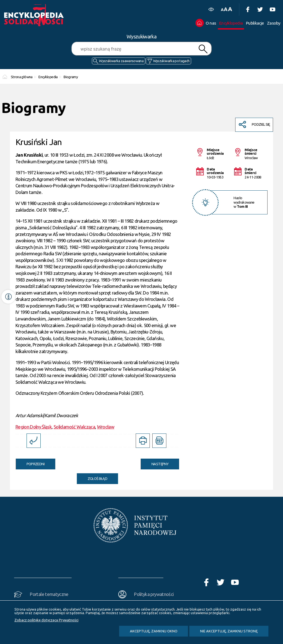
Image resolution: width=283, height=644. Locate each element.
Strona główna (22, 77)
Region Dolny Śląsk (34, 427)
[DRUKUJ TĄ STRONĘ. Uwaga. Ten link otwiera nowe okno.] (143, 441)
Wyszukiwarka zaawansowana (121, 61)
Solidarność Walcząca (74, 427)
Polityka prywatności (154, 594)
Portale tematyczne (49, 594)
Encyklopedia (48, 77)
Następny (154, 462)
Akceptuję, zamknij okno (154, 631)
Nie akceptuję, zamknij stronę (229, 631)
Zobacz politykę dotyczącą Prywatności (46, 620)
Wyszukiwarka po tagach (171, 61)
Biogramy (71, 77)
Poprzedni (30, 462)
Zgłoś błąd (98, 479)
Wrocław (106, 427)
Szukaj (203, 49)
